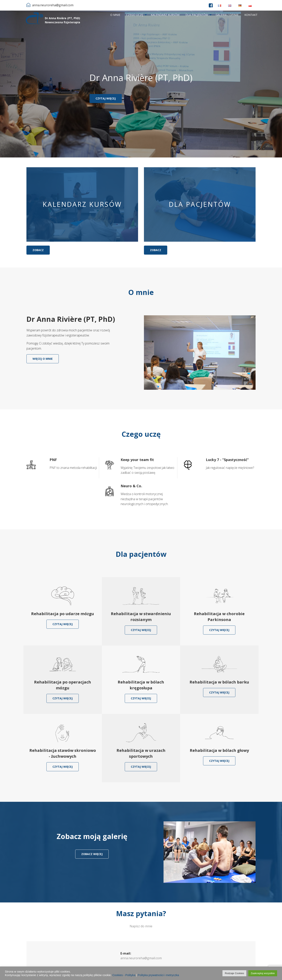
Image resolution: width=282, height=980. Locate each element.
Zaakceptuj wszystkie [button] (263, 973)
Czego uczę (135, 15)
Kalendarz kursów (165, 15)
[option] (141, 84)
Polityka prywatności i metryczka (158, 975)
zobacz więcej (92, 854)
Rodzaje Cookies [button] (234, 973)
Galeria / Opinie (227, 15)
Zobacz (38, 250)
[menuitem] (115, 15)
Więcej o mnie (43, 359)
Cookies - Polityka (124, 975)
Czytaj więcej (106, 98)
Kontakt (251, 15)
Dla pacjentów (197, 15)
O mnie (115, 15)
